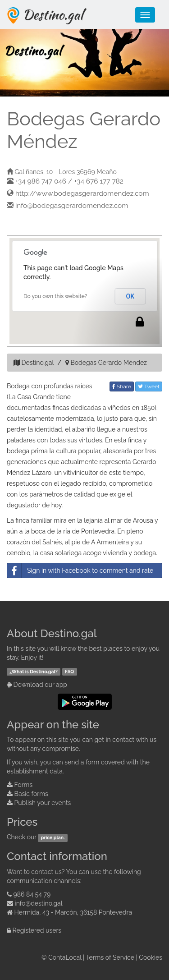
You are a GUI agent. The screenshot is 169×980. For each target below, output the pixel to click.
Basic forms (31, 794)
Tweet (149, 386)
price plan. (53, 837)
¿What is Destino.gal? (34, 672)
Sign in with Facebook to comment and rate (80, 571)
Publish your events (43, 803)
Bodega (18, 386)
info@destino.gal (39, 903)
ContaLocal (65, 957)
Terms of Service (110, 957)
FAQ (69, 672)
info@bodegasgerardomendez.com (72, 206)
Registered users (37, 930)
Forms (24, 785)
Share (122, 386)
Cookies (151, 957)
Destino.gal (53, 14)
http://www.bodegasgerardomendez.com (82, 193)
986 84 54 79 (32, 894)
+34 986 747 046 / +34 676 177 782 (69, 181)
